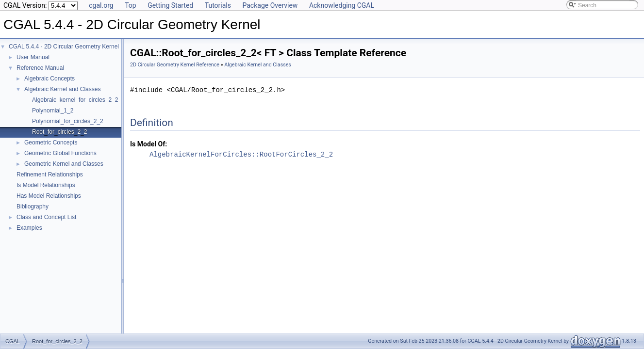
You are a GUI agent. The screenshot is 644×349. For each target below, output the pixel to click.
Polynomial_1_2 (53, 111)
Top (131, 5)
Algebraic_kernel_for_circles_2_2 (75, 100)
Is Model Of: (149, 144)
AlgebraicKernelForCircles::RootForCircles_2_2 (241, 154)
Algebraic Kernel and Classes (62, 89)
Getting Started (170, 5)
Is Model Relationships (46, 185)
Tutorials (218, 5)
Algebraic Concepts (50, 79)
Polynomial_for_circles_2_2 (68, 121)
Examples (29, 228)
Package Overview (270, 5)
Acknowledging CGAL (342, 5)
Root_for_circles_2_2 (59, 132)
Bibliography (33, 206)
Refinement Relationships (50, 174)
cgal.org (101, 5)
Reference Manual (40, 68)
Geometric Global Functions (60, 153)
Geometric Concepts (51, 143)
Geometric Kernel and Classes (64, 164)
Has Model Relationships (49, 196)
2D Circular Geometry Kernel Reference (175, 65)
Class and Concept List (46, 217)
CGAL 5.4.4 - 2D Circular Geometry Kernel (64, 47)
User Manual (33, 57)
